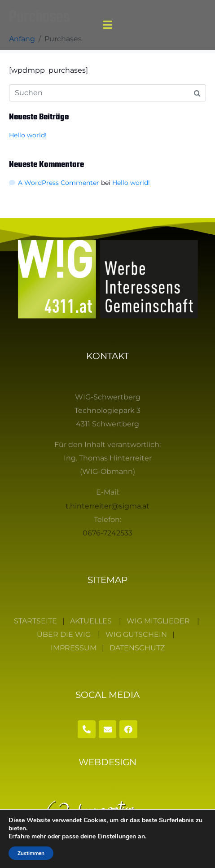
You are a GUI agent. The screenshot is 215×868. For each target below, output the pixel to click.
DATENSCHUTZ (137, 648)
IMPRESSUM (74, 648)
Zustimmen (31, 853)
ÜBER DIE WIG (64, 634)
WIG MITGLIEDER (158, 621)
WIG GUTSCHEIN (136, 634)
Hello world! (28, 135)
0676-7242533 (107, 533)
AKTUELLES (91, 621)
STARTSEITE (35, 621)
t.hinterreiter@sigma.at (107, 506)
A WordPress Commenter (59, 183)
